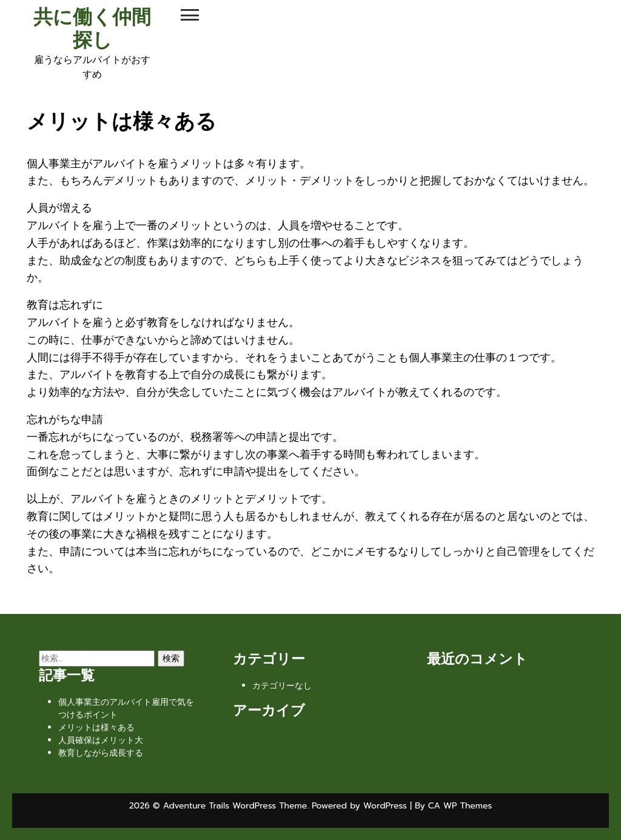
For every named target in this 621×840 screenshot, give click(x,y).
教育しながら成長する (101, 753)
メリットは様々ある (96, 728)
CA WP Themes (460, 806)
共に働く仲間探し (92, 29)
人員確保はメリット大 (101, 740)
